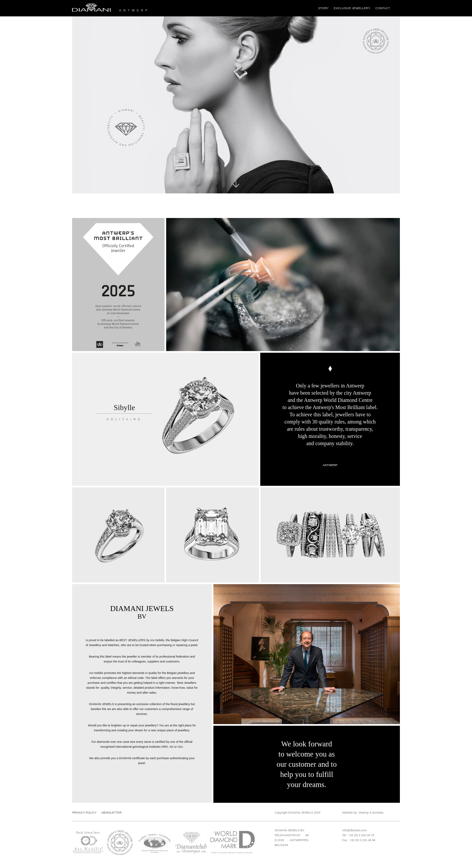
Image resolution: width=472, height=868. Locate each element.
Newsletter (112, 813)
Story (323, 8)
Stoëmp (363, 813)
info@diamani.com (354, 830)
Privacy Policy (84, 813)
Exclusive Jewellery (352, 8)
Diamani (135, 8)
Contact (383, 8)
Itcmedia (378, 813)
